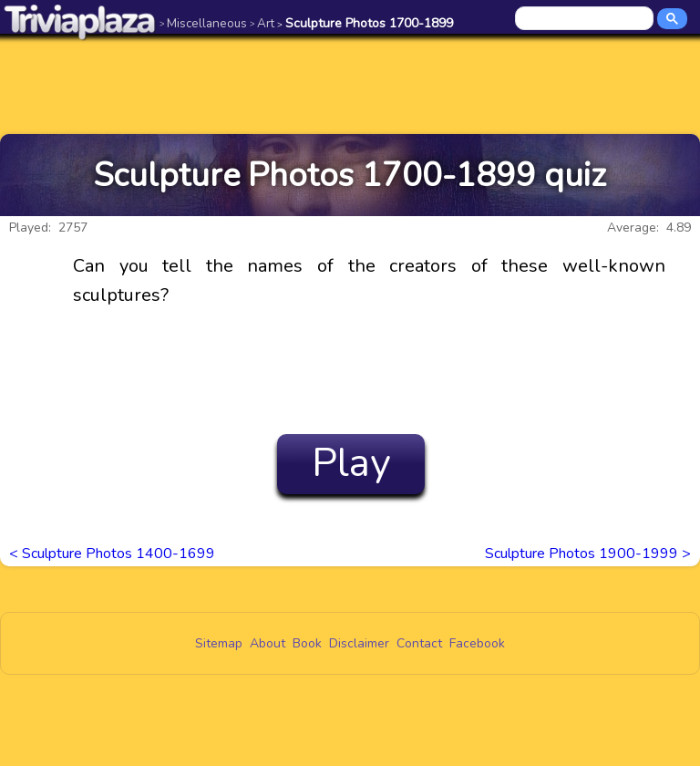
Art (262, 23)
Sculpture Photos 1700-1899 (365, 23)
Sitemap (219, 643)
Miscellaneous (203, 23)
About (268, 643)
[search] (586, 19)
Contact (419, 643)
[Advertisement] (350, 84)
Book (307, 643)
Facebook (477, 643)
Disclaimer (359, 643)
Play (351, 463)
